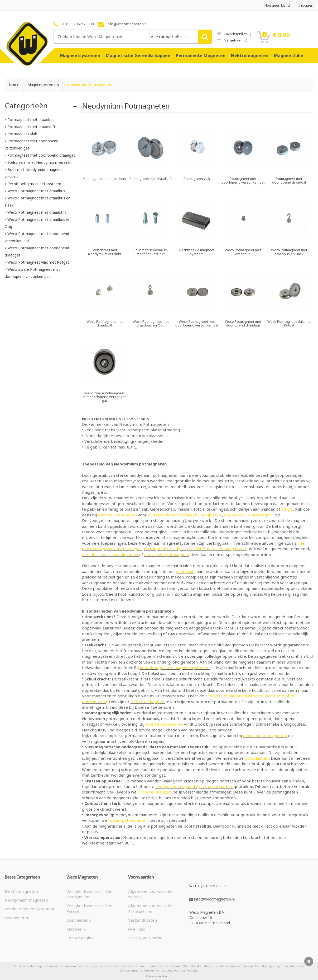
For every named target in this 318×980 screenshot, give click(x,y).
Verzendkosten (143, 920)
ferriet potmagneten (128, 820)
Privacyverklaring (159, 976)
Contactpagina (80, 938)
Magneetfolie (289, 55)
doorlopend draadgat (165, 549)
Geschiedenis (79, 920)
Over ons (137, 929)
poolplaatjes (257, 758)
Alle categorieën (167, 36)
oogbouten (235, 515)
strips (287, 509)
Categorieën (26, 105)
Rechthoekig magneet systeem (34, 184)
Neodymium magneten (26, 900)
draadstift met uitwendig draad (217, 549)
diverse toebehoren (165, 724)
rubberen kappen (148, 702)
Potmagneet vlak (22, 134)
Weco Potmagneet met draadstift (37, 212)
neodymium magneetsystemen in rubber (194, 786)
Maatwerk (76, 929)
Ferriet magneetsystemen (29, 909)
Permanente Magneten (201, 55)
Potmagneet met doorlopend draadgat (41, 155)
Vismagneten (17, 918)
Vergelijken (232, 40)
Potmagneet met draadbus (31, 120)
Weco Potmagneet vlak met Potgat (38, 262)
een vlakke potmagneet (167, 554)
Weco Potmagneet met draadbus (36, 191)
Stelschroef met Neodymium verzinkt (40, 162)
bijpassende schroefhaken (173, 515)
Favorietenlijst (234, 34)
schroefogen (260, 515)
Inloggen (306, 5)
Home (14, 85)
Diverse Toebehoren (117, 515)
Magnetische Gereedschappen (138, 55)
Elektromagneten (250, 55)
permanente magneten (265, 735)
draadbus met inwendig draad (111, 554)
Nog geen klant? (278, 5)
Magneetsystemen (80, 55)
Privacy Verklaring (145, 938)
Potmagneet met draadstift (31, 127)
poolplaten (211, 515)
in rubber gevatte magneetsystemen (175, 668)
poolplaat (185, 571)
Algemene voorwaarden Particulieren (151, 908)
